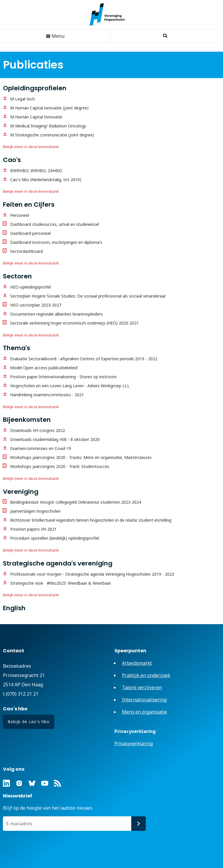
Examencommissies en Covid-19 (41, 448)
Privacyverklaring (134, 743)
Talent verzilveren (142, 687)
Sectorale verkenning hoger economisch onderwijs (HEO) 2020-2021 (74, 323)
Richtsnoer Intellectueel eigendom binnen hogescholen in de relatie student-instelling (91, 520)
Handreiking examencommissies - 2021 (47, 395)
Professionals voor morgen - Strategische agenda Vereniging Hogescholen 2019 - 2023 (92, 574)
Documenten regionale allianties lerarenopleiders (56, 314)
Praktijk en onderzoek (146, 675)
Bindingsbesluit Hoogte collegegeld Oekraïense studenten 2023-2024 (76, 502)
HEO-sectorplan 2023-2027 (36, 305)
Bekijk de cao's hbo (29, 722)
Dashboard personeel (30, 233)
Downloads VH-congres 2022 (38, 430)
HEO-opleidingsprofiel (30, 287)
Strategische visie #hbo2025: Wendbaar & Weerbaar (62, 583)
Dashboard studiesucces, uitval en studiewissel (55, 224)
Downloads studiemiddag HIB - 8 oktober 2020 (55, 439)
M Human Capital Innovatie (36, 117)
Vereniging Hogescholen (110, 15)
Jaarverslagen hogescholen (35, 511)
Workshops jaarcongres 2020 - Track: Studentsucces (60, 466)
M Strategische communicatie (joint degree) (52, 135)
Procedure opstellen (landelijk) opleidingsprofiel (55, 538)
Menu (55, 36)
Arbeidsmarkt (137, 663)
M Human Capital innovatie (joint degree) (49, 108)
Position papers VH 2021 (33, 529)
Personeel (20, 215)
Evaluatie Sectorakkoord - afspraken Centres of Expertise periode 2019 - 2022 (84, 359)
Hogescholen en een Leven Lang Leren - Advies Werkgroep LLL (70, 386)
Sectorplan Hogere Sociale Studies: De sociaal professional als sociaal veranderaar (88, 296)
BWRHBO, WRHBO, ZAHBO (36, 171)
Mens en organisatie (144, 712)
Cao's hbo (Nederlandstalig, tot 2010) (46, 180)
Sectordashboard (26, 251)
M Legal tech (23, 99)
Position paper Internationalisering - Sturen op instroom (63, 377)
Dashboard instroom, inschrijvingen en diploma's (56, 242)
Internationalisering (144, 700)
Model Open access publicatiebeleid (44, 368)
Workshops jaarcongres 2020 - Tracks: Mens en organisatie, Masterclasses (81, 457)
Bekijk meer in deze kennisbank (31, 147)
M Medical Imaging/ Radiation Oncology (48, 126)
